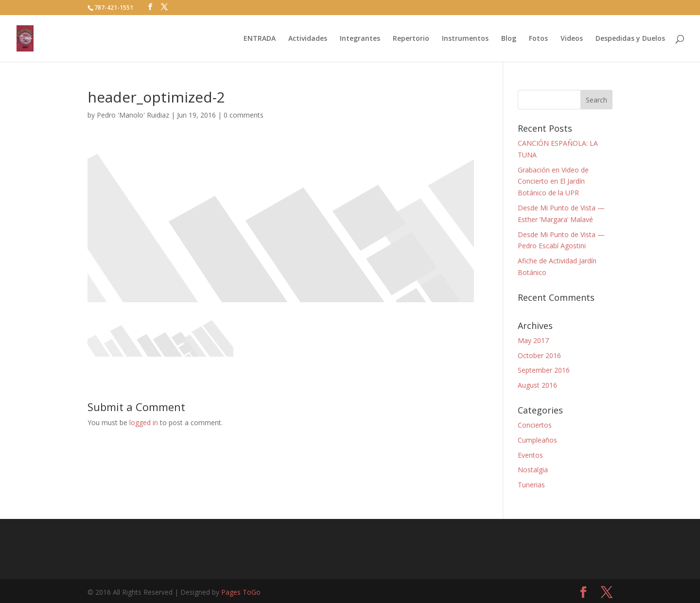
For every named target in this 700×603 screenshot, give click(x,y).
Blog (509, 39)
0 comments (244, 115)
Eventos (530, 455)
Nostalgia (533, 470)
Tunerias (531, 485)
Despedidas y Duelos (630, 39)
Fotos (538, 39)
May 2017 (533, 340)
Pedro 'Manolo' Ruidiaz (133, 115)
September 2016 (544, 370)
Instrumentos (465, 39)
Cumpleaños (537, 440)
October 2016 (539, 355)
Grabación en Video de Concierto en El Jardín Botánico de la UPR (553, 181)
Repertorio (411, 39)
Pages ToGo (241, 592)
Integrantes (360, 39)
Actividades (308, 39)
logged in (144, 422)
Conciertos (535, 425)
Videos (572, 39)
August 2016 (537, 385)
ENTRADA (260, 39)
